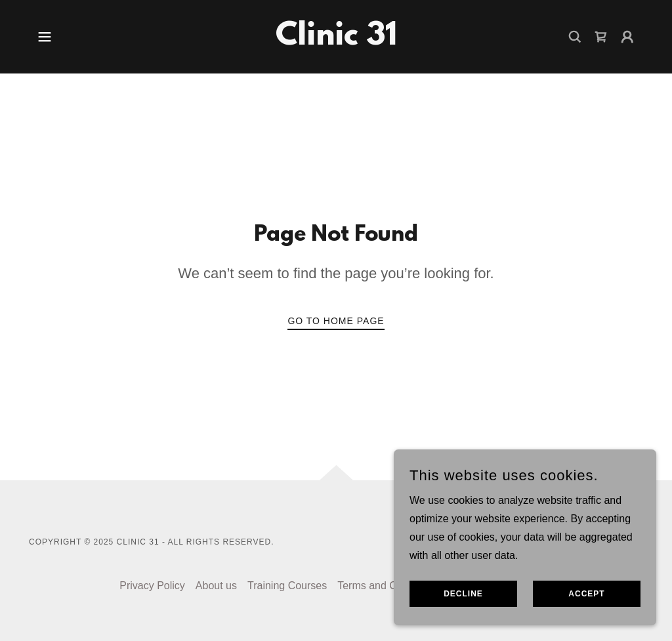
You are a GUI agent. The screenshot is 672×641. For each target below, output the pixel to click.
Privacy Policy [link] (152, 586)
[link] (336, 41)
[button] (45, 37)
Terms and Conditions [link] (388, 586)
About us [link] (216, 586)
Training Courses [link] (287, 586)
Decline (463, 594)
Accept (586, 594)
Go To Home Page (336, 321)
